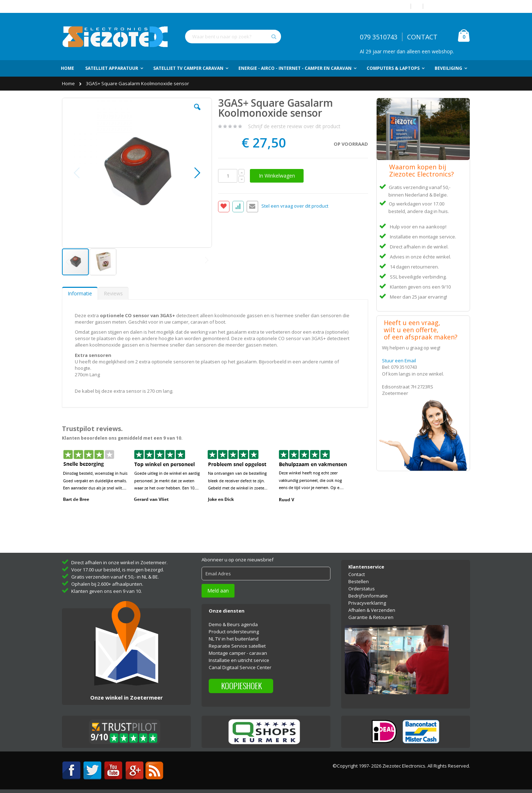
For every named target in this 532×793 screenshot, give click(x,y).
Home (69, 83)
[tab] (80, 293)
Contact (357, 574)
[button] (197, 112)
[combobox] (233, 37)
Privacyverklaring (367, 603)
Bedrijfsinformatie (368, 596)
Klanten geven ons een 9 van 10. (107, 591)
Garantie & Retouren (371, 617)
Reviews (113, 293)
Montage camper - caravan (238, 653)
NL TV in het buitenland (234, 639)
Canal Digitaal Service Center (240, 667)
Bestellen (359, 581)
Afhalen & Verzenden (372, 610)
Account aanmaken (449, 6)
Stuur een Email (399, 361)
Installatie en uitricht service (239, 660)
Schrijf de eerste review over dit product (294, 126)
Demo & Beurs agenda (233, 624)
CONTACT (422, 37)
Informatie (80, 293)
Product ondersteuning (234, 632)
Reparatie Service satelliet (237, 646)
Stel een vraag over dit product (295, 206)
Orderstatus (362, 589)
